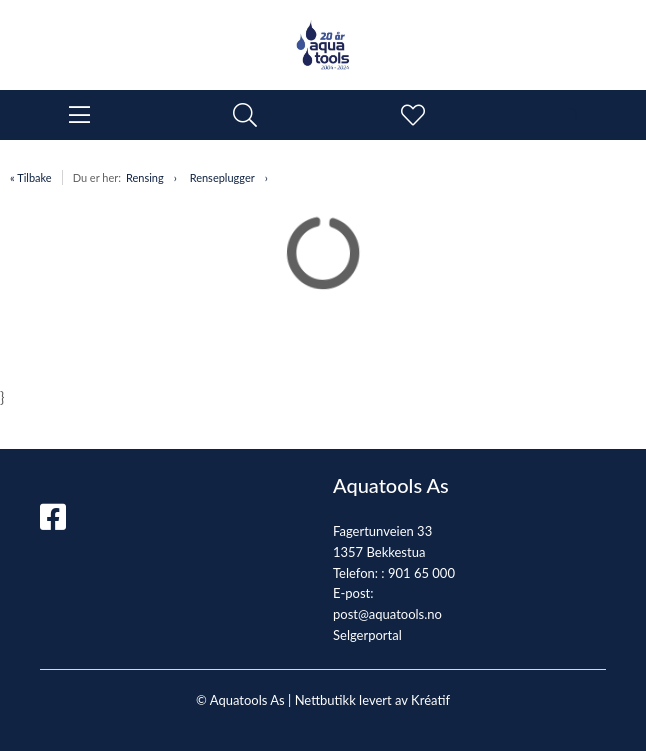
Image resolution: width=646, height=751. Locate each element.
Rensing (145, 177)
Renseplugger (222, 177)
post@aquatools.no (387, 614)
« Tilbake (31, 177)
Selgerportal (367, 635)
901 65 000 (421, 573)
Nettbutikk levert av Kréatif (372, 700)
